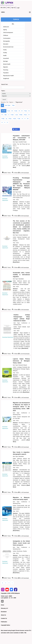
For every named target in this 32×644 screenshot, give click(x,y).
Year (13, 105)
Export (16, 129)
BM (1, 8)
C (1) (16, 111)
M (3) (21, 115)
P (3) (3, 119)
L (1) (16, 115)
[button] (4, 99)
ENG (5, 8)
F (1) (25, 111)
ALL (13, 24)
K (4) (12, 115)
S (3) (14, 119)
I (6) (5, 115)
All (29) (4, 111)
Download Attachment (8, 337)
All (2, 105)
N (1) (25, 115)
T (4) (19, 119)
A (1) (9, 111)
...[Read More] (24, 348)
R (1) (10, 119)
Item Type (8, 105)
